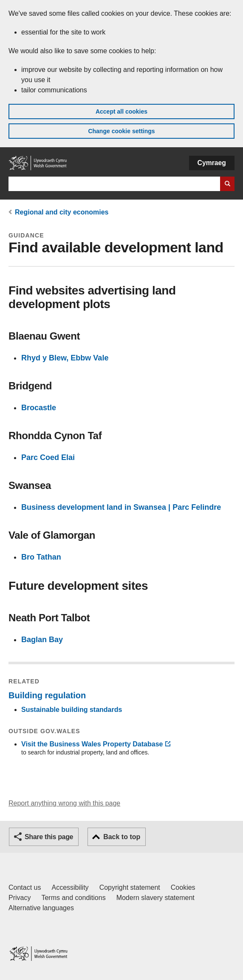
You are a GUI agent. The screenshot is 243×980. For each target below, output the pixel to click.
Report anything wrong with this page (64, 803)
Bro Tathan (41, 557)
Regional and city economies (62, 212)
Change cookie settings (121, 131)
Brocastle (39, 408)
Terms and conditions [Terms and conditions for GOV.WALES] (73, 898)
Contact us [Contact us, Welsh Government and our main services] (25, 887)
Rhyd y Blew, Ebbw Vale (65, 358)
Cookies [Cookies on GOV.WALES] (183, 887)
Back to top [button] (122, 837)
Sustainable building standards (72, 710)
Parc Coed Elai (48, 457)
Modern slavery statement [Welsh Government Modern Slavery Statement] (155, 898)
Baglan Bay (42, 640)
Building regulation (47, 695)
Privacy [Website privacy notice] (20, 898)
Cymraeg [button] (212, 163)
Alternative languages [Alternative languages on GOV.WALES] (41, 908)
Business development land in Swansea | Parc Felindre (121, 507)
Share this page (49, 837)
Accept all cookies (121, 111)
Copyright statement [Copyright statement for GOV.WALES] (130, 887)
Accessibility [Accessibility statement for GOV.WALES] (70, 887)
